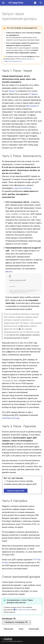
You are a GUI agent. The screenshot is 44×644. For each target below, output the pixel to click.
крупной (19, 188)
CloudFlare (6, 418)
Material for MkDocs (16, 641)
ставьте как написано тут (13, 61)
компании (27, 188)
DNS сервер (31, 106)
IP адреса (33, 94)
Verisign (16, 418)
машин (12, 91)
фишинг (9, 272)
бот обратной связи (22, 610)
